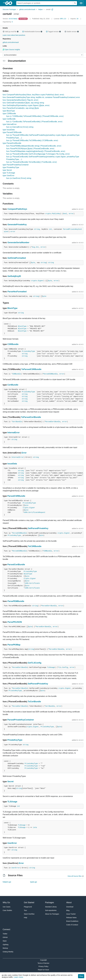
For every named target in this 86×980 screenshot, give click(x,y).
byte (33, 263)
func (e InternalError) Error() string (20, 127)
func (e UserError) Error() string (19, 178)
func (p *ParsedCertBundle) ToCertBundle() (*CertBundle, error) (32, 162)
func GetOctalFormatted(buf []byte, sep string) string (23, 103)
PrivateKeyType (28, 351)
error (71, 214)
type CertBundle (9, 119)
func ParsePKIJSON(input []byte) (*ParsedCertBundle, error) (30, 149)
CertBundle (13, 385)
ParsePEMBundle (16, 601)
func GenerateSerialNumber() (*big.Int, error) (20, 100)
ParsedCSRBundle (51, 374)
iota (35, 827)
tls (60, 667)
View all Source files (75, 876)
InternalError (13, 433)
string (37, 229)
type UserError (9, 176)
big (34, 247)
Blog (68, 910)
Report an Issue (43, 970)
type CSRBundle (9, 114)
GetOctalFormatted (17, 258)
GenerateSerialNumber (18, 243)
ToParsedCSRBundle (31, 369)
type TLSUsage (9, 173)
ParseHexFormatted (17, 292)
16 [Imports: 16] (75, 19)
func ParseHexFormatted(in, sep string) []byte (21, 108)
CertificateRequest (37, 512)
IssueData (12, 464)
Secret (10, 782)
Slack (5, 941)
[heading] (9, 3)
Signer (41, 281)
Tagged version (53, 32)
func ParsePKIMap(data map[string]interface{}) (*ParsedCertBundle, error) (36, 151)
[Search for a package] (45, 3)
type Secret (7, 170)
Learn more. (19, 977)
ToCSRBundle (35, 546)
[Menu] (43, 55)
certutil (48, 9)
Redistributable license (32, 32)
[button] (4, 32)
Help (25, 918)
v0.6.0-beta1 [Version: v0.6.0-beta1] (10, 19)
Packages (50, 902)
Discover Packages (9, 9)
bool (65, 214)
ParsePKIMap (14, 645)
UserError (12, 843)
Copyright (43, 960)
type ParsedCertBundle (12, 143)
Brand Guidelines (72, 921)
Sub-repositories (51, 910)
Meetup (5, 948)
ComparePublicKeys (17, 209)
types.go (33, 882)
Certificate (34, 583)
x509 (26, 512)
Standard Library (51, 907)
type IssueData (9, 130)
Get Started (29, 902)
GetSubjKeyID (14, 276)
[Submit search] (75, 3)
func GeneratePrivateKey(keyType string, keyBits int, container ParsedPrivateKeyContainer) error (41, 97)
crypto (48, 214)
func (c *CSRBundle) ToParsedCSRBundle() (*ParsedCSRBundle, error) (35, 116)
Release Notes (71, 918)
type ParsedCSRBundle (12, 132)
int (50, 229)
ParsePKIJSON (15, 622)
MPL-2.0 (63, 19)
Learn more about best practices (14, 35)
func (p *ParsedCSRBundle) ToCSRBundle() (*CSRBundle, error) (32, 140)
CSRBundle (13, 344)
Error (24, 453)
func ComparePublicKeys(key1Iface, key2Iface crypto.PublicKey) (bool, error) (33, 95)
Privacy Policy (43, 966)
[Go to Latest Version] (23, 19)
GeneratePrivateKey (17, 225)
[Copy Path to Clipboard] (52, 9)
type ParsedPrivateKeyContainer (16, 165)
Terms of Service (43, 963)
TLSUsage (51, 667)
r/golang (6, 945)
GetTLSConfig (35, 663)
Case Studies (7, 910)
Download (70, 907)
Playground (28, 907)
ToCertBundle (34, 702)
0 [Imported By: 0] (8, 22)
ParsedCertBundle (53, 422)
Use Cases (6, 907)
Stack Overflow (29, 914)
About (69, 902)
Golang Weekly (8, 952)
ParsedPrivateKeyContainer (21, 720)
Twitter (5, 934)
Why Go (6, 902)
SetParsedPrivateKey (38, 528)
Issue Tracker (71, 914)
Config (65, 667)
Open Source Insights (11, 50)
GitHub (5, 937)
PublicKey (56, 214)
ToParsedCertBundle (31, 417)
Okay (81, 976)
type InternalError (10, 124)
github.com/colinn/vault (27, 9)
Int (37, 247)
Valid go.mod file (11, 32)
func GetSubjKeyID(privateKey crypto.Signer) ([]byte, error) (26, 105)
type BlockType (9, 111)
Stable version (72, 32)
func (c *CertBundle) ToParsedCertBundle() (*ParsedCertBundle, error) (34, 122)
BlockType (12, 308)
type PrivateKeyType (11, 167)
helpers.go (7, 882)
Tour (25, 910)
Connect (6, 929)
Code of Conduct (72, 925)
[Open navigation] (81, 3)
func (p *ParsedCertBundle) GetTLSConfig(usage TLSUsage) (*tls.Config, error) (38, 154)
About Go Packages (52, 914)
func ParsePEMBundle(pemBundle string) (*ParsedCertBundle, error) (34, 146)
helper (40, 9)
